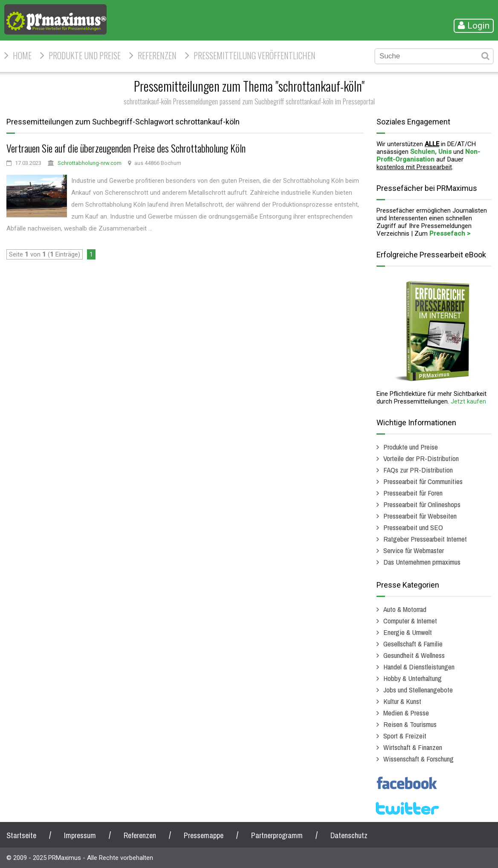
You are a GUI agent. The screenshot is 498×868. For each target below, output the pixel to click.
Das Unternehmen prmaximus (422, 562)
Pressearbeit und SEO (413, 527)
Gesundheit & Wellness (414, 655)
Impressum (80, 835)
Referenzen (157, 55)
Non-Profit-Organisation (428, 156)
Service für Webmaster (414, 550)
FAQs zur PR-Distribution (418, 470)
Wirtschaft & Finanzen (413, 747)
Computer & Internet (410, 621)
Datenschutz (349, 835)
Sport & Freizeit (405, 736)
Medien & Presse (406, 713)
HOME (22, 55)
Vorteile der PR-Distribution (421, 458)
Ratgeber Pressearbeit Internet (425, 539)
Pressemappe (204, 835)
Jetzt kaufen (468, 401)
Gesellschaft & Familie (413, 644)
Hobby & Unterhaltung (413, 678)
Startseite (21, 835)
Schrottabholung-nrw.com (90, 163)
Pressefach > (450, 234)
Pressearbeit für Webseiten (420, 516)
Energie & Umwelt (408, 632)
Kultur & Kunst (402, 701)
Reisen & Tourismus (410, 724)
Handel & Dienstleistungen (419, 667)
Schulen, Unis (431, 152)
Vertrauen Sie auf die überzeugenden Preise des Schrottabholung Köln (126, 148)
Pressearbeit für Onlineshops (422, 504)
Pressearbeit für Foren (413, 493)
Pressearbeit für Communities (423, 481)
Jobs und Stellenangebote (418, 690)
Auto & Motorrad (405, 609)
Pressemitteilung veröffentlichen (255, 55)
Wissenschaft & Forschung (418, 759)
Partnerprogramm (277, 835)
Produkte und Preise (85, 55)
